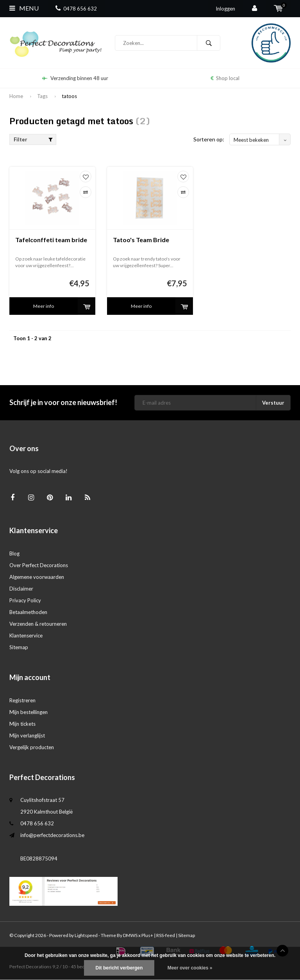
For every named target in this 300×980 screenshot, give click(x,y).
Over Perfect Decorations (39, 565)
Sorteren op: (209, 139)
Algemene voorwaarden (37, 577)
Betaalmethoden (28, 612)
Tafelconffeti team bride (51, 240)
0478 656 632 (76, 9)
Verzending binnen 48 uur (75, 78)
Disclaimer (21, 589)
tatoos (69, 96)
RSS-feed (166, 935)
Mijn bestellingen (29, 712)
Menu (24, 8)
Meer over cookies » (190, 968)
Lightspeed (86, 935)
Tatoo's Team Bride (141, 240)
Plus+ (147, 935)
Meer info (44, 306)
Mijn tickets (22, 724)
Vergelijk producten (32, 747)
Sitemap (19, 647)
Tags (42, 96)
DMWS (130, 935)
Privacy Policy (25, 600)
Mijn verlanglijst (27, 735)
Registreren (22, 700)
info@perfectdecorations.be (52, 835)
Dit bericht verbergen (119, 968)
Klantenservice (26, 635)
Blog (14, 553)
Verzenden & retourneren (38, 624)
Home (16, 96)
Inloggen (225, 9)
